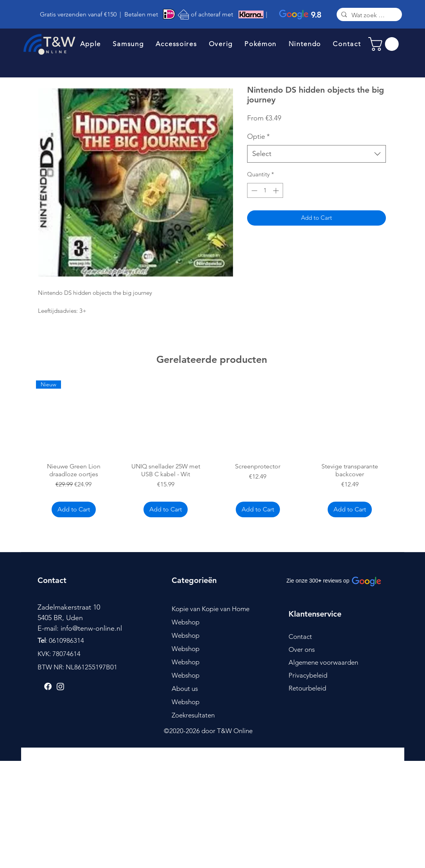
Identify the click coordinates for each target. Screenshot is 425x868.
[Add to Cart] (74, 509)
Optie (258, 136)
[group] (212, 450)
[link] (385, 44)
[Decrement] (254, 191)
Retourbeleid (307, 688)
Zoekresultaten (193, 715)
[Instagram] (60, 686)
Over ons (302, 649)
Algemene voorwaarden (323, 662)
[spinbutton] (265, 191)
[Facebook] (48, 686)
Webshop (186, 622)
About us (185, 689)
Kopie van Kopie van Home (211, 609)
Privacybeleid (308, 675)
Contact (300, 637)
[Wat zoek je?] (369, 15)
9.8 (316, 15)
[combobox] (317, 154)
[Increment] (277, 191)
